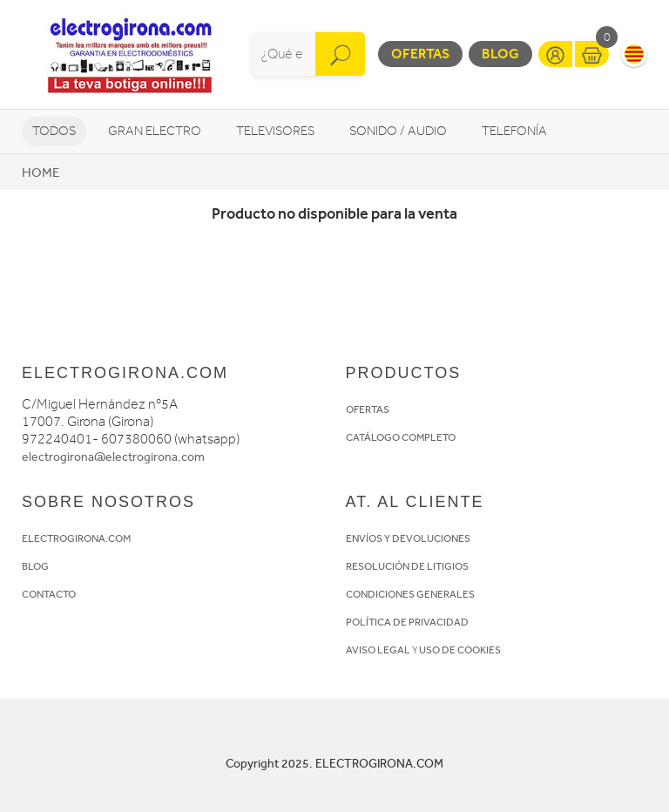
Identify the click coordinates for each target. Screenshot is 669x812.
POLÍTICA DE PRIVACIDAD (407, 622)
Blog (500, 54)
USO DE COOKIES (460, 650)
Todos (54, 131)
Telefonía (514, 131)
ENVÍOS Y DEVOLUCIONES (408, 538)
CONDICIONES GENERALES (410, 594)
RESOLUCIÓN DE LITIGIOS (407, 566)
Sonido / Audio (398, 131)
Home (41, 173)
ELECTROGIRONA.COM (76, 538)
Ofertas (420, 54)
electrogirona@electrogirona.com (113, 457)
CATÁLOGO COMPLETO (401, 437)
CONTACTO (49, 594)
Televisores (275, 131)
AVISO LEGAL (378, 650)
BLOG (35, 566)
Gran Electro (155, 131)
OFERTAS (368, 409)
